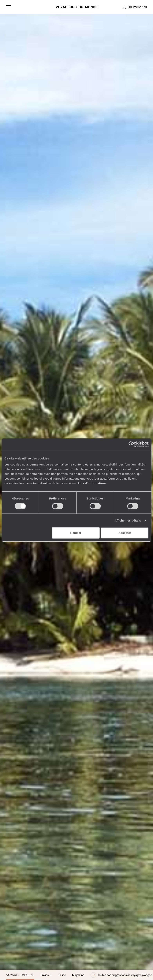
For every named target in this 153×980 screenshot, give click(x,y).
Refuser (76, 533)
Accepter (125, 533)
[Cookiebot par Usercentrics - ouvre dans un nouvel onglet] (131, 444)
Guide (62, 975)
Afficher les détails (128, 520)
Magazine (78, 975)
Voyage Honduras (20, 975)
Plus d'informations (92, 483)
